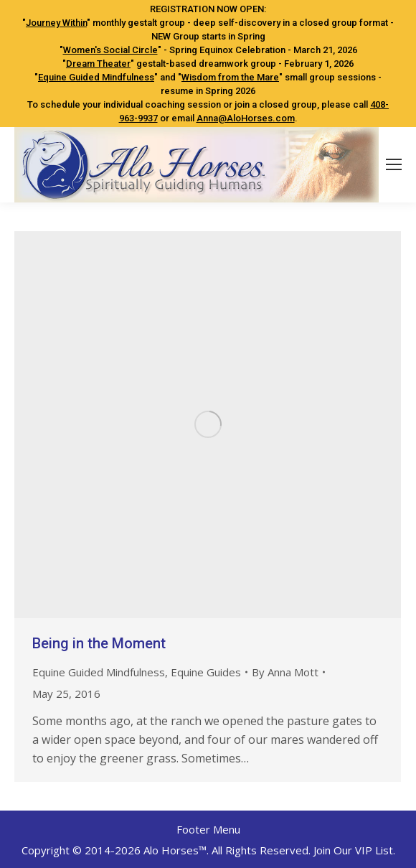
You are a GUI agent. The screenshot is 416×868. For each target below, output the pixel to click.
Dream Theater (98, 64)
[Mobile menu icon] (394, 164)
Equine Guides (206, 672)
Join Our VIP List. (354, 850)
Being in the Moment (99, 643)
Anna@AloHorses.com (246, 118)
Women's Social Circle (110, 50)
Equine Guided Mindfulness (96, 77)
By (285, 672)
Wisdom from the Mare (230, 77)
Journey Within (56, 23)
